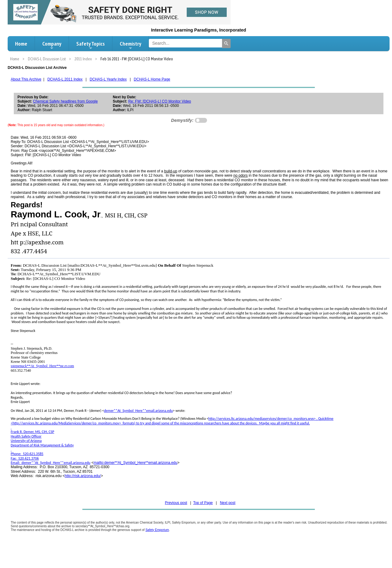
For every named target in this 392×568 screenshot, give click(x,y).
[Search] (226, 43)
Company (52, 45)
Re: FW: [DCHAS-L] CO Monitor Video (160, 101)
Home (21, 44)
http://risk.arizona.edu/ (83, 476)
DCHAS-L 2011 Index (65, 79)
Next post (228, 503)
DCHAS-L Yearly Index (108, 79)
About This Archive (26, 79)
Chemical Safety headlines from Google (65, 101)
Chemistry (130, 45)
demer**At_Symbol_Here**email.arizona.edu (139, 411)
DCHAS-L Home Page (152, 79)
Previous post (176, 503)
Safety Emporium (157, 530)
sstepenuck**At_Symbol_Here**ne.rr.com (42, 366)
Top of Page (203, 503)
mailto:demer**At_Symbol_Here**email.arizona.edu (135, 463)
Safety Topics (90, 45)
